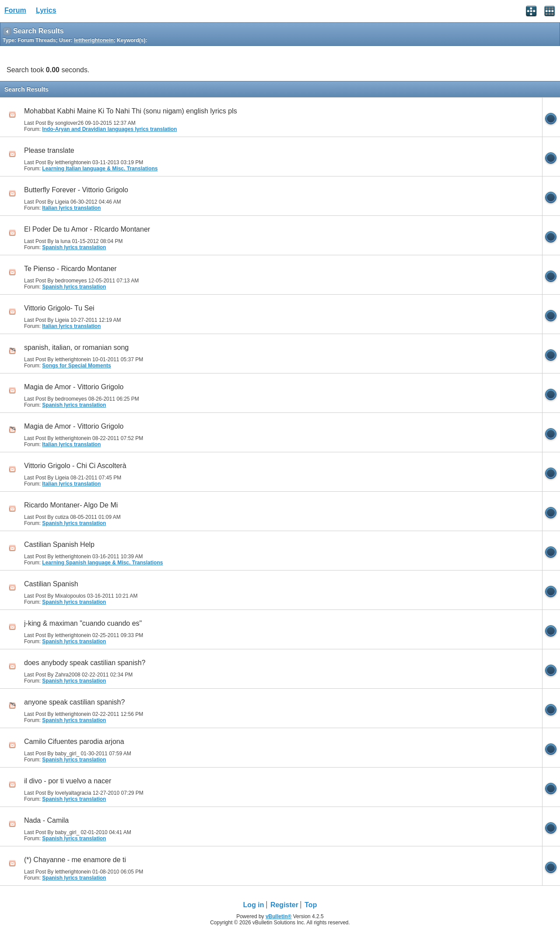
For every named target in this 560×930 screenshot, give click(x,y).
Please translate (49, 150)
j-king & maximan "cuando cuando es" (83, 623)
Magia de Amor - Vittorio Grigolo (74, 387)
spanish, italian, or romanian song (76, 347)
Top (311, 905)
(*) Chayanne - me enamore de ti (75, 860)
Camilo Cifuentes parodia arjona (74, 742)
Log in (254, 905)
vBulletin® (279, 916)
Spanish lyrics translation (74, 247)
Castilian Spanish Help (59, 544)
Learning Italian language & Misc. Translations (100, 169)
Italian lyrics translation (71, 208)
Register (284, 905)
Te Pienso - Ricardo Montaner (70, 269)
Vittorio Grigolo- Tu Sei (59, 308)
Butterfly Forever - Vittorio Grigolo (76, 190)
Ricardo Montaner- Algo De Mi (71, 505)
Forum (15, 10)
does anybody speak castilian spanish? (85, 663)
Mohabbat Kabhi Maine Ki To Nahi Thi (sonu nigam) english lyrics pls (131, 111)
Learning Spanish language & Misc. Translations (102, 563)
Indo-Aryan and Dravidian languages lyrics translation (109, 129)
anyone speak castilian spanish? (74, 702)
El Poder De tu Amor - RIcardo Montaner (87, 229)
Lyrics (46, 10)
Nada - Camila (46, 820)
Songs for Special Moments (76, 366)
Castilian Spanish (51, 584)
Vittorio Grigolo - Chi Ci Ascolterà (75, 466)
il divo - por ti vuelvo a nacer (68, 781)
